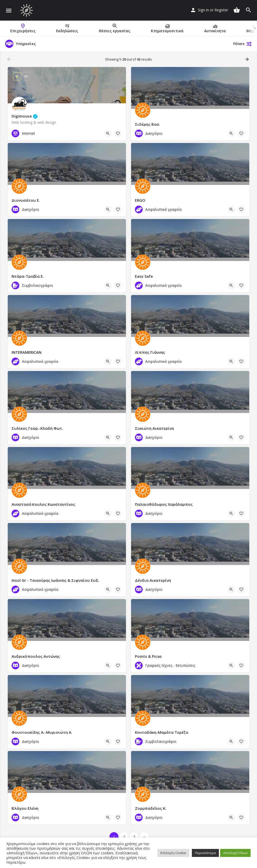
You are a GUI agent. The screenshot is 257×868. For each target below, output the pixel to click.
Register (221, 10)
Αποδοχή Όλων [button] (235, 853)
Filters (243, 44)
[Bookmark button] (118, 133)
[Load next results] (247, 59)
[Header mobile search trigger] (249, 10)
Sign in (203, 10)
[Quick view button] (108, 133)
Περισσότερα (205, 853)
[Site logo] (27, 10)
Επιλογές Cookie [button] (173, 853)
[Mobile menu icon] (9, 10)
